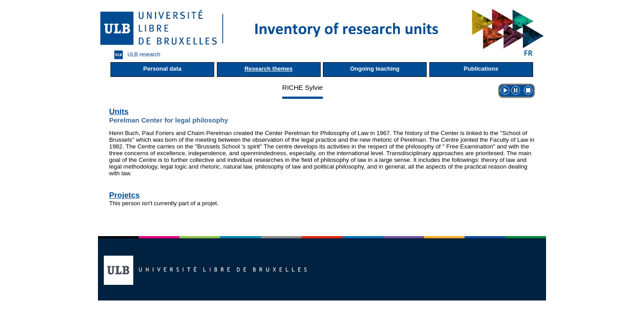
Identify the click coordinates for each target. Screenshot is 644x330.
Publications (481, 69)
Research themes (269, 69)
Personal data (162, 69)
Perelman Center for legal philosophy (169, 120)
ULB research (135, 55)
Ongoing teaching (375, 69)
